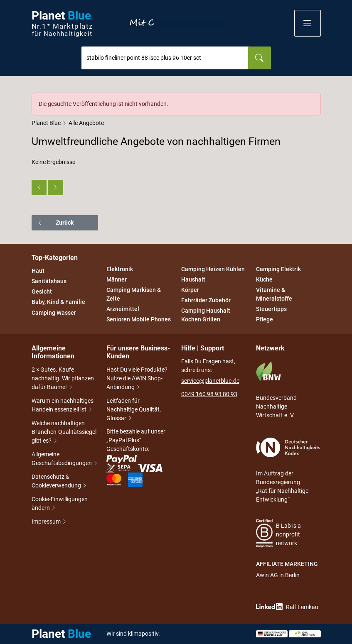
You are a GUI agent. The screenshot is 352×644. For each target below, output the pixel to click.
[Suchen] (260, 58)
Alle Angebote (86, 123)
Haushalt (193, 279)
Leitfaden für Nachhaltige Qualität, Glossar (134, 410)
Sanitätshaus (49, 281)
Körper (190, 290)
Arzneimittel (123, 309)
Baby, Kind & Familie (58, 302)
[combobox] (165, 58)
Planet (62, 23)
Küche (264, 279)
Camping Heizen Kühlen (213, 269)
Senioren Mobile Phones (139, 320)
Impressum (47, 522)
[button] (308, 23)
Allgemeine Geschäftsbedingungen (64, 459)
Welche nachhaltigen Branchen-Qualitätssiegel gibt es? (64, 433)
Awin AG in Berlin (278, 575)
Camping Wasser (54, 313)
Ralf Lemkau (287, 607)
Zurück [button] (55, 223)
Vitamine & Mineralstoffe (274, 294)
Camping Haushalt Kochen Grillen (206, 315)
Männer (117, 279)
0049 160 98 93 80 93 (209, 394)
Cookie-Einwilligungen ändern (60, 504)
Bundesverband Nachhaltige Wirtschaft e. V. (276, 390)
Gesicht (42, 291)
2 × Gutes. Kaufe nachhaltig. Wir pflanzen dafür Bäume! (63, 379)
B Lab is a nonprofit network (279, 533)
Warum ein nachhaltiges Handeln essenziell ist (63, 406)
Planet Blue (46, 123)
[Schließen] (315, 98)
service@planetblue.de (210, 381)
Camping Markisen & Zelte (134, 294)
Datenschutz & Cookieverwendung (59, 482)
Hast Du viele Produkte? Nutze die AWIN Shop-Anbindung (137, 379)
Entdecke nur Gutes (175, 23)
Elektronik (120, 269)
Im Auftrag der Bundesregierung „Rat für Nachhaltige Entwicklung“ (288, 470)
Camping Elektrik (278, 269)
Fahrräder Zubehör (206, 300)
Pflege (265, 320)
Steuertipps (271, 309)
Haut (38, 271)
